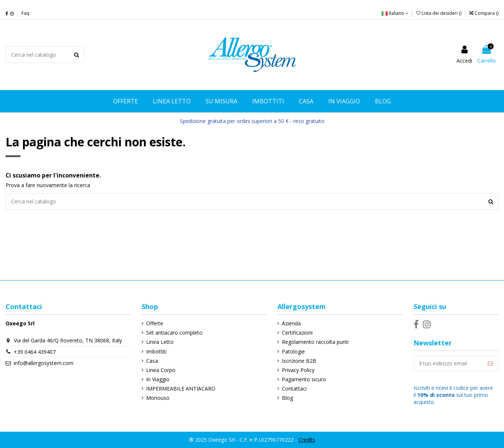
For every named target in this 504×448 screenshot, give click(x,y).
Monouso (158, 398)
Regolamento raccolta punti (315, 342)
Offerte (155, 323)
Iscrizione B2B (299, 361)
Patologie (293, 351)
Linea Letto (160, 342)
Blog (287, 398)
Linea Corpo (161, 370)
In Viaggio (158, 379)
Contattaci (294, 389)
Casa (152, 361)
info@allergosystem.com (44, 363)
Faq (25, 13)
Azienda (291, 323)
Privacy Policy (298, 370)
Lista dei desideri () (439, 13)
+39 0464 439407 (35, 352)
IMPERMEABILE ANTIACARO (181, 389)
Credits (307, 440)
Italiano (395, 13)
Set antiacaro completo (174, 333)
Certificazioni (297, 333)
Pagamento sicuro (304, 379)
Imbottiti (156, 351)
